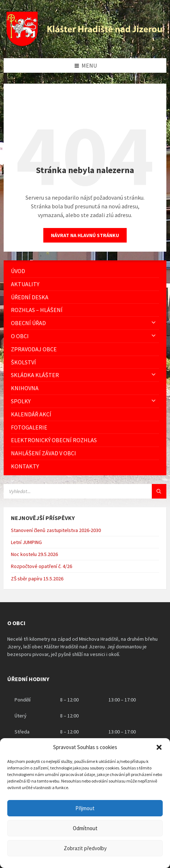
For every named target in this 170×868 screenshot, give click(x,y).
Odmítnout (85, 828)
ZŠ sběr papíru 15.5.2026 (37, 579)
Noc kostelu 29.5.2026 (34, 554)
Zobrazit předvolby (85, 848)
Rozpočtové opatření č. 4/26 (41, 566)
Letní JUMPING (26, 542)
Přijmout (85, 808)
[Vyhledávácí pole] (85, 491)
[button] (159, 747)
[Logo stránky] (85, 44)
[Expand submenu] (154, 323)
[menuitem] (85, 271)
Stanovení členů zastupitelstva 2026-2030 (56, 530)
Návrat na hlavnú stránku (85, 235)
